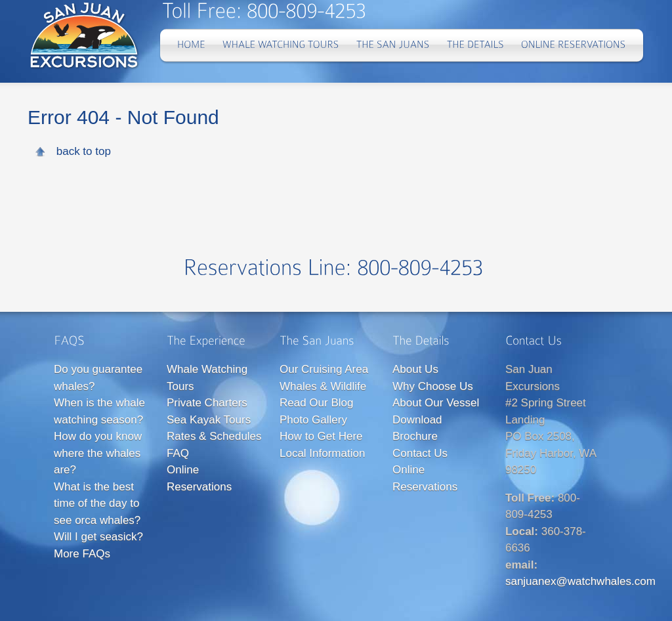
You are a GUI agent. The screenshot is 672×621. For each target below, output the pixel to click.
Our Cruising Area (324, 369)
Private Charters (207, 403)
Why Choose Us (433, 386)
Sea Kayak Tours (209, 420)
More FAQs (82, 554)
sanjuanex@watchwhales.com (580, 581)
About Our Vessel (436, 403)
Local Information (322, 453)
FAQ (178, 453)
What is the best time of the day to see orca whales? (97, 503)
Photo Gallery (313, 420)
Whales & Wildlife (323, 386)
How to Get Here (321, 436)
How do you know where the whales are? (98, 453)
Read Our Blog (316, 403)
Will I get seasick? (98, 537)
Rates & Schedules (214, 436)
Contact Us (420, 453)
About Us (415, 369)
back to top (84, 151)
